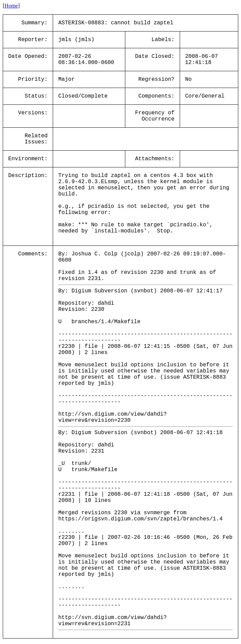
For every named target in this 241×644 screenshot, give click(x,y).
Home (11, 6)
